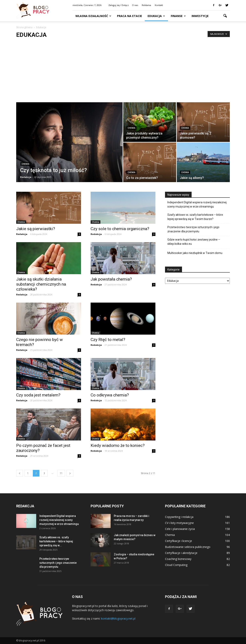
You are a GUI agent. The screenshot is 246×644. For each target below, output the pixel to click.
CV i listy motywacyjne (179, 523)
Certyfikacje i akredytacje (181, 553)
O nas (135, 5)
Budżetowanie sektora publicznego (188, 547)
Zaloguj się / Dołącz (119, 5)
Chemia (25, 164)
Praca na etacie (129, 16)
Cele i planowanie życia (180, 529)
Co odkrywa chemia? (110, 395)
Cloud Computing (176, 565)
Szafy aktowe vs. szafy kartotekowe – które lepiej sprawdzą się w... (56, 541)
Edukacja (156, 16)
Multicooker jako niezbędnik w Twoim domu (195, 253)
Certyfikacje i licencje (178, 541)
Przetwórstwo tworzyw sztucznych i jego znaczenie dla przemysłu (193, 229)
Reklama (146, 5)
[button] (225, 16)
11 (61, 473)
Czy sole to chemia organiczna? (120, 229)
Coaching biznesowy (178, 559)
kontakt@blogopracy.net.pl (118, 618)
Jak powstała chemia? (111, 279)
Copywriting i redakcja (179, 517)
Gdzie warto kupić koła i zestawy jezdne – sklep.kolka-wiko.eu (194, 242)
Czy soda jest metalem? (38, 395)
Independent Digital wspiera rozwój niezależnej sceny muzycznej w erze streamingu (197, 204)
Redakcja (26, 177)
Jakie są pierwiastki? (36, 229)
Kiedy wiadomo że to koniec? (118, 445)
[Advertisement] (123, 72)
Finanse (178, 16)
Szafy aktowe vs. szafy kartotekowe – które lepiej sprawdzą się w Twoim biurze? (195, 217)
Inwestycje (200, 16)
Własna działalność (93, 16)
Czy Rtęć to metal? (108, 340)
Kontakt (159, 5)
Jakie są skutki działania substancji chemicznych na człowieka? (41, 284)
